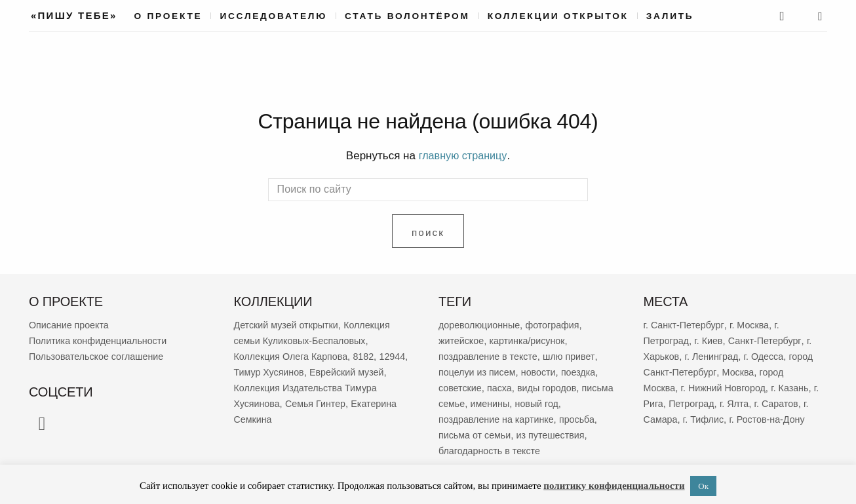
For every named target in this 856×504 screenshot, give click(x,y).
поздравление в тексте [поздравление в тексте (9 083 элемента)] (491, 356)
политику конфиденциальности (614, 486)
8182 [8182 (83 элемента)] (370, 356)
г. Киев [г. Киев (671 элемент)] (711, 340)
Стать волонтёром (407, 16)
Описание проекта (71, 324)
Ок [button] (703, 486)
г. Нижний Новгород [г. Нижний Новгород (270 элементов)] (727, 387)
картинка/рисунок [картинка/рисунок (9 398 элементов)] (531, 340)
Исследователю (273, 16)
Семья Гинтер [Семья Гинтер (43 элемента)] (356, 403)
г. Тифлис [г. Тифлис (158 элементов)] (714, 418)
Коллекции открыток (558, 16)
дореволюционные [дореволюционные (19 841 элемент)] (481, 324)
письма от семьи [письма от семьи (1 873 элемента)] (477, 434)
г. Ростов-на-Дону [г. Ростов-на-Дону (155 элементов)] (780, 418)
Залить (670, 16)
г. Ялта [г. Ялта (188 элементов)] (746, 403)
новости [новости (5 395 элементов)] (543, 371)
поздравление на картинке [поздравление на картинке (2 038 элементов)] (499, 418)
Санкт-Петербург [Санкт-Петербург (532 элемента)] (770, 340)
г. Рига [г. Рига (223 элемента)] (658, 403)
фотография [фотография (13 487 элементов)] (558, 324)
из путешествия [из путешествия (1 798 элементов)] (555, 434)
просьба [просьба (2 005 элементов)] (584, 418)
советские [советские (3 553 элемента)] (461, 387)
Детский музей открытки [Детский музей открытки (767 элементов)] (289, 324)
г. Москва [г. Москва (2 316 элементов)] (753, 324)
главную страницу (463, 156)
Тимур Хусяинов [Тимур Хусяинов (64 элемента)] (304, 371)
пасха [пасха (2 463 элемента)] (502, 387)
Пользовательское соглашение (100, 356)
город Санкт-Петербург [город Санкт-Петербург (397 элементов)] (696, 371)
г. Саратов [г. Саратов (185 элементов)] (790, 403)
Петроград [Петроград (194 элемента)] (702, 403)
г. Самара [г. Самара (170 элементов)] (666, 418)
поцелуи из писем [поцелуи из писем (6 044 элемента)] (479, 371)
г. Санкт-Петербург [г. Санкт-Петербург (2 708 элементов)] (686, 324)
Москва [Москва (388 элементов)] (769, 371)
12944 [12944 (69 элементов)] (248, 371)
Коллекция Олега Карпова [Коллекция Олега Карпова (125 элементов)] (294, 356)
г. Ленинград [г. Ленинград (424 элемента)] (714, 356)
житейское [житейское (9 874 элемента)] (462, 340)
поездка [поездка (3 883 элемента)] (585, 371)
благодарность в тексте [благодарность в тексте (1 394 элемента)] (492, 450)
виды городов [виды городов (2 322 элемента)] (552, 387)
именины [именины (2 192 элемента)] (528, 403)
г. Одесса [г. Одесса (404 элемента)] (769, 356)
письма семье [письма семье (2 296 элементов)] (470, 403)
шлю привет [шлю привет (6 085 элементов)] (575, 356)
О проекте (168, 16)
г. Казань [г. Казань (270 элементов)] (797, 387)
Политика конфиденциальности (101, 340)
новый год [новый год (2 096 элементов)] (577, 403)
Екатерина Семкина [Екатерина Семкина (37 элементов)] (280, 418)
